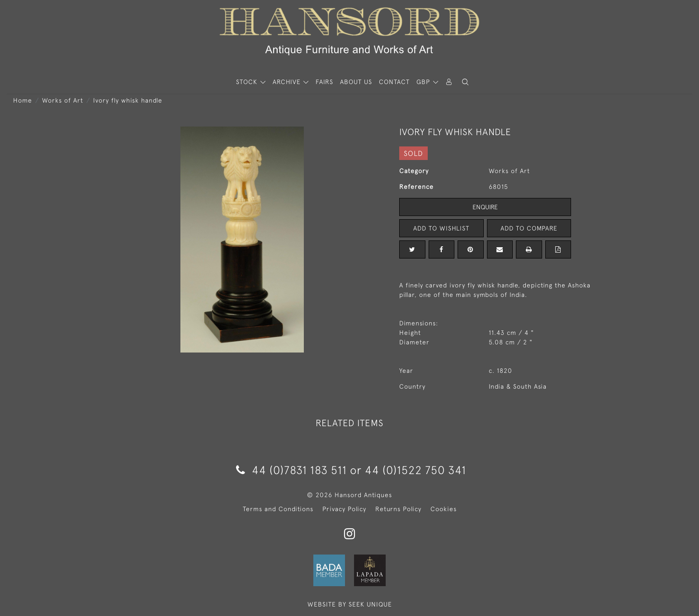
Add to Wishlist (441, 228)
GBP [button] (424, 82)
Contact (394, 82)
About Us (356, 82)
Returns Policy (398, 509)
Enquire (485, 207)
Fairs (324, 82)
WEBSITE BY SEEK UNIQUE (350, 604)
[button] (465, 82)
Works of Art (63, 100)
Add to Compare (529, 228)
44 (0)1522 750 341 (416, 470)
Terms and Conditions (278, 509)
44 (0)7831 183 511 (291, 470)
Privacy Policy (344, 509)
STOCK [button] (248, 82)
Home (23, 100)
